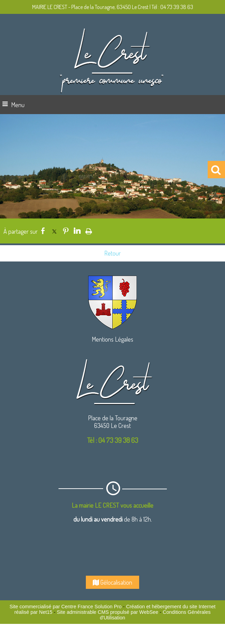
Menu (18, 105)
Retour (112, 253)
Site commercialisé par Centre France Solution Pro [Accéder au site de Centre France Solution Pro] (65, 607)
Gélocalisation (112, 582)
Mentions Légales (112, 339)
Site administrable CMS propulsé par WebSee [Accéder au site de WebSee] (107, 612)
